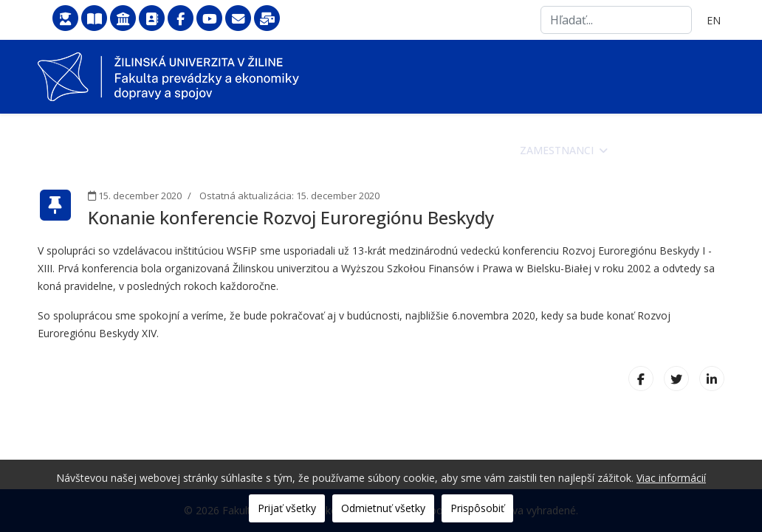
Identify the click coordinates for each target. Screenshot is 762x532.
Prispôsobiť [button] (477, 508)
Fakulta (300, 150)
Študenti (465, 150)
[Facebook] (641, 379)
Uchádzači (381, 150)
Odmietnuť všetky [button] (383, 508)
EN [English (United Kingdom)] (714, 20)
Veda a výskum (666, 150)
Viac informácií (671, 478)
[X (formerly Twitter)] (676, 379)
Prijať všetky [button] (287, 508)
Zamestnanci (557, 150)
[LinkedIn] (712, 379)
